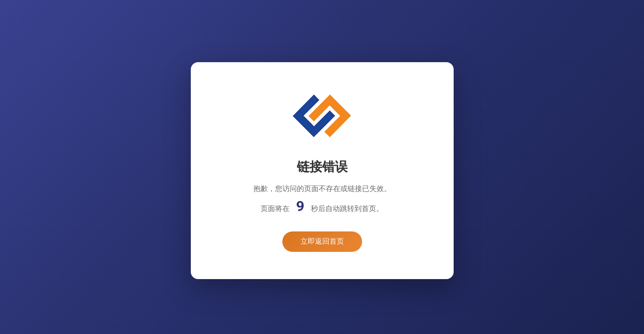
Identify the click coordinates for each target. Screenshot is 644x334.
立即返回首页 (322, 241)
